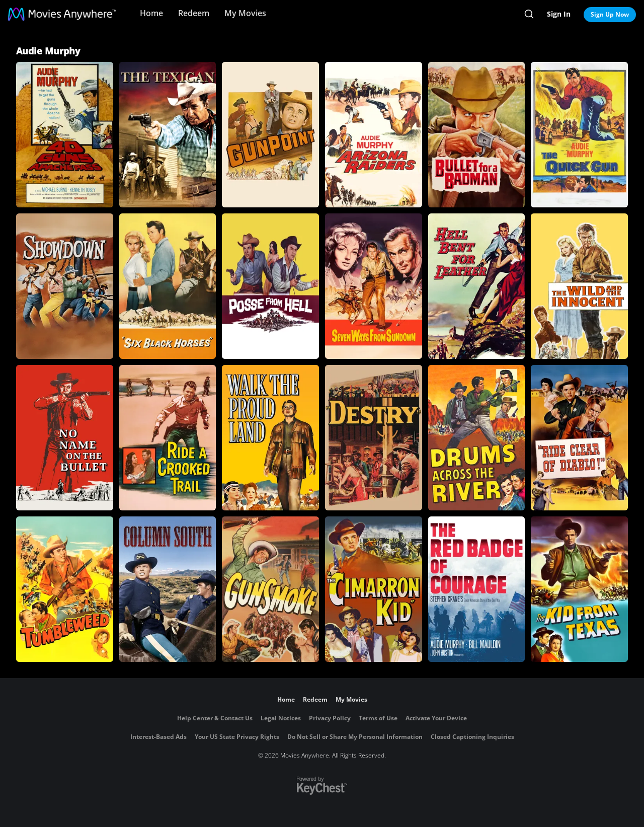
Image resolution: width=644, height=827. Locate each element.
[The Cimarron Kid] (374, 589)
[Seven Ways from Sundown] (374, 286)
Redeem (194, 13)
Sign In (559, 14)
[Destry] (374, 438)
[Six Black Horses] (168, 286)
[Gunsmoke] (270, 589)
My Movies (245, 13)
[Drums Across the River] (477, 438)
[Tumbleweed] (65, 589)
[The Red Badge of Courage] (477, 589)
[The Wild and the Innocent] (579, 286)
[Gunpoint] (270, 135)
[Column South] (168, 589)
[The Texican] (168, 135)
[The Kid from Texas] (579, 589)
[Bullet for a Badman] (477, 135)
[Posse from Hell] (270, 286)
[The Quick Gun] (579, 135)
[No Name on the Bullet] (65, 438)
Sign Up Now (610, 14)
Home (151, 13)
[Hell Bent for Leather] (477, 286)
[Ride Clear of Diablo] (579, 438)
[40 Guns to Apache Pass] (65, 135)
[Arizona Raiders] (374, 135)
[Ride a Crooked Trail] (168, 438)
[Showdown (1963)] (65, 286)
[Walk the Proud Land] (270, 438)
